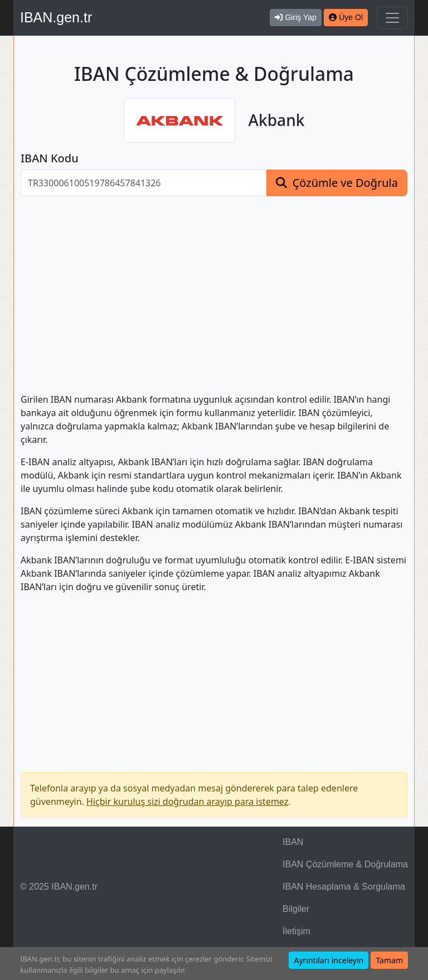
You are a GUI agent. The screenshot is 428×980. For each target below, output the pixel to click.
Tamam (389, 960)
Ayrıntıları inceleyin (329, 960)
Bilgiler (296, 909)
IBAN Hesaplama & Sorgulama (344, 887)
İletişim (296, 931)
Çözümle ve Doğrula (345, 183)
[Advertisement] (214, 288)
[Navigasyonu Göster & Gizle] (392, 18)
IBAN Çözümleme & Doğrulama (345, 864)
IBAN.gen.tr (56, 17)
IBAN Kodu (50, 158)
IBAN (293, 842)
